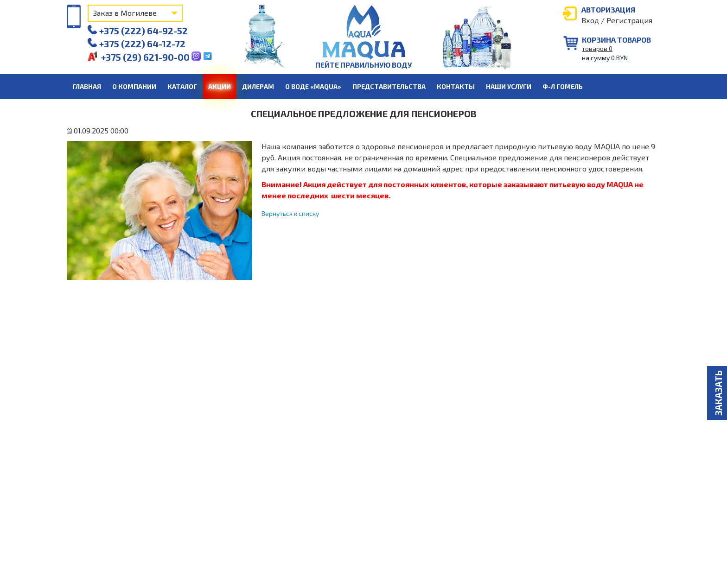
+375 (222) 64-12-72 (137, 44)
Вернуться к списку (290, 213)
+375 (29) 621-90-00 (140, 57)
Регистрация (629, 20)
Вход (590, 20)
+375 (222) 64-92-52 (138, 31)
